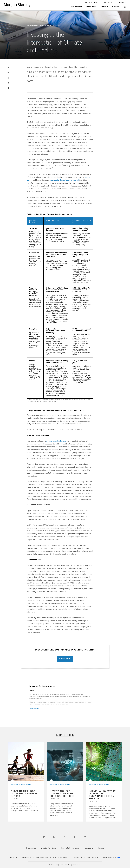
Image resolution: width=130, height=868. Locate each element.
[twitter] (64, 837)
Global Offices (27, 857)
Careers (116, 7)
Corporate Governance (70, 848)
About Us (104, 7)
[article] (65, 420)
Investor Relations (91, 3)
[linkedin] (44, 837)
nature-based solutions (56, 441)
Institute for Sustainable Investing (64, 180)
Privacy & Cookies (93, 857)
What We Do (91, 7)
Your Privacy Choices (111, 857)
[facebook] (75, 837)
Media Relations (107, 3)
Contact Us (14, 857)
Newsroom (88, 848)
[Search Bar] (125, 7)
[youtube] (85, 837)
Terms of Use (78, 857)
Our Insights (76, 7)
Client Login (121, 3)
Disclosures (31, 848)
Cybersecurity (65, 857)
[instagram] (54, 837)
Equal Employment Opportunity (46, 857)
